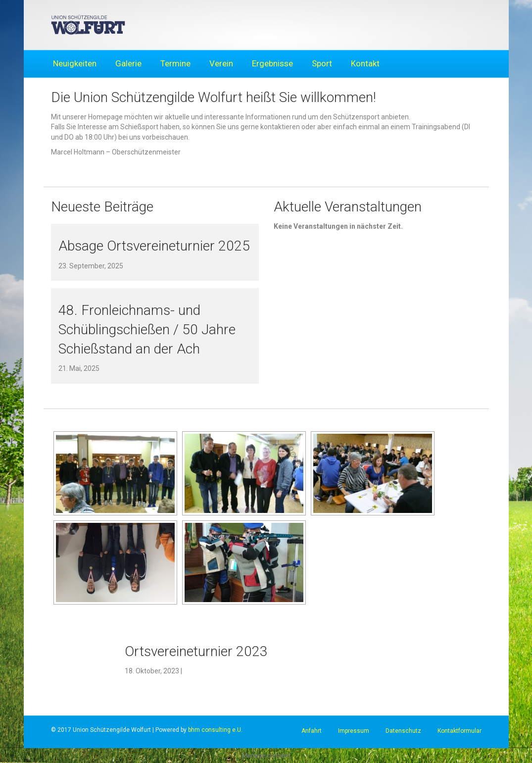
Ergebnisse (272, 63)
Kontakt (365, 63)
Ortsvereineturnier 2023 (196, 651)
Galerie (128, 63)
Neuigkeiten (75, 63)
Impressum (354, 731)
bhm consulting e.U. (215, 730)
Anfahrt (312, 731)
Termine (175, 63)
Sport (322, 63)
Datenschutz (403, 731)
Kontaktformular (459, 731)
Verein (221, 63)
